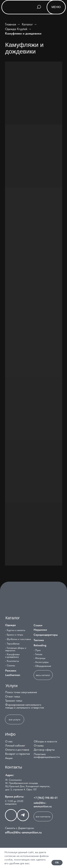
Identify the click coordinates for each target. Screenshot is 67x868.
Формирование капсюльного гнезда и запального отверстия (25, 706)
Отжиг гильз (13, 696)
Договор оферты (44, 750)
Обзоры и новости (45, 741)
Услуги (12, 686)
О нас (9, 741)
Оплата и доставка (17, 750)
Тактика (39, 640)
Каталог (27, 24)
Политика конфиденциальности (47, 756)
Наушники (40, 630)
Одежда (10, 625)
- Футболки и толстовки (18, 639)
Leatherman (13, 675)
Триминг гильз (14, 701)
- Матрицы (39, 658)
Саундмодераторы (46, 635)
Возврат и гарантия (18, 754)
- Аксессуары (41, 662)
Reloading (40, 645)
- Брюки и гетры (14, 635)
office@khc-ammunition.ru (23, 832)
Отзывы (39, 745)
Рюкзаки (11, 671)
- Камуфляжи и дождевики (12, 656)
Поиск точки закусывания (21, 692)
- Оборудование (42, 666)
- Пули (37, 650)
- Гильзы (38, 654)
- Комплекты (12, 661)
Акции (9, 758)
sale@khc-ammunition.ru (43, 805)
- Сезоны (10, 665)
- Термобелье (12, 644)
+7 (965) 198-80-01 (46, 798)
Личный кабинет (15, 745)
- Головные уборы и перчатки (16, 649)
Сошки (38, 625)
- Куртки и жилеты (15, 630)
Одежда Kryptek (16, 29)
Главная (11, 24)
